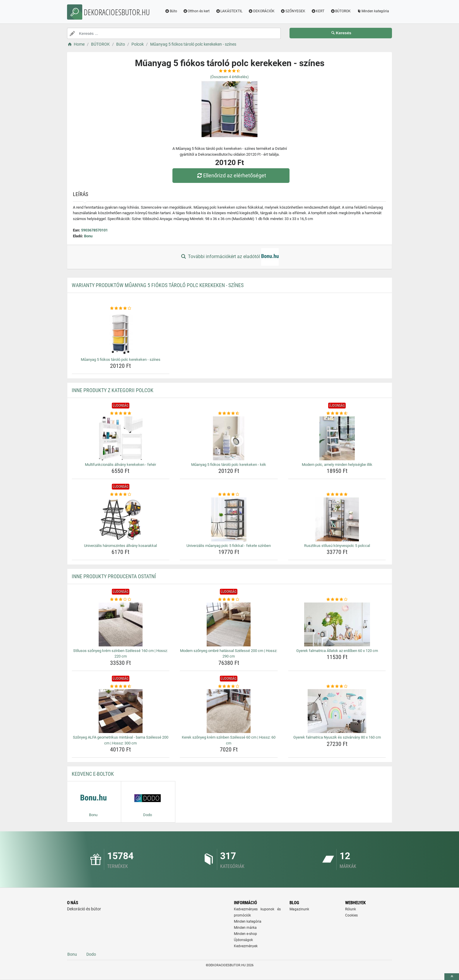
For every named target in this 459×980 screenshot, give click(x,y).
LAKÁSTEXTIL (229, 11)
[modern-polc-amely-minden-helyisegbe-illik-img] (337, 438)
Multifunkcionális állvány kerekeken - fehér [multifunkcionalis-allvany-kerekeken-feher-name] (120, 465)
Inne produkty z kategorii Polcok (113, 390)
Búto (171, 11)
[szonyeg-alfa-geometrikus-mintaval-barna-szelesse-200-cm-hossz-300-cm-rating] (121, 686)
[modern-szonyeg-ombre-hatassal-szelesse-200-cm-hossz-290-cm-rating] (229, 600)
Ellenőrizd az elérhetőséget (231, 175)
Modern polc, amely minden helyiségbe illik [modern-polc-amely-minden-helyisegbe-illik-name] (337, 465)
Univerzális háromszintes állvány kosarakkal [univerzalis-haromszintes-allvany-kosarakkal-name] (120, 546)
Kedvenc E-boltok (93, 774)
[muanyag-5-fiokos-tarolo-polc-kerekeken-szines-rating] (121, 308)
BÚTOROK (340, 11)
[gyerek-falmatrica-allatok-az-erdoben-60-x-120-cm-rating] (337, 600)
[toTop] (452, 977)
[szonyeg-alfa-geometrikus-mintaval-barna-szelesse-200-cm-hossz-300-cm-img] (121, 711)
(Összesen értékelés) (229, 77)
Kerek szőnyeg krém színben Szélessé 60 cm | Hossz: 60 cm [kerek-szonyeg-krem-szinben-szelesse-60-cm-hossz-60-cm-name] (229, 740)
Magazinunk (299, 909)
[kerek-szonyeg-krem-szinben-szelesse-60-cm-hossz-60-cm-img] (229, 711)
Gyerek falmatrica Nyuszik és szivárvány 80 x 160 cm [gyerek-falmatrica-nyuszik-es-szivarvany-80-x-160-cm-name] (337, 737)
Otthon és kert (196, 11)
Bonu (88, 236)
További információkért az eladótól (229, 257)
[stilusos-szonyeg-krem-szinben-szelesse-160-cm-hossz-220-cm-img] (121, 624)
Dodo (91, 954)
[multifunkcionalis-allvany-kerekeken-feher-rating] (121, 413)
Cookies (351, 915)
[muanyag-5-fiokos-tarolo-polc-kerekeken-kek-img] (229, 438)
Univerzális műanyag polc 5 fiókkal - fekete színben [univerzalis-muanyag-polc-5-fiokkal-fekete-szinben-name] (229, 546)
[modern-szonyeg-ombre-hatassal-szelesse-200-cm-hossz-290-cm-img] (229, 624)
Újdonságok (243, 940)
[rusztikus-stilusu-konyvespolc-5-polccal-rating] (337, 495)
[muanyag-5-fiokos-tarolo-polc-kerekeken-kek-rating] (229, 413)
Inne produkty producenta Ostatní (114, 576)
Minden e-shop (245, 934)
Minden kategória (373, 11)
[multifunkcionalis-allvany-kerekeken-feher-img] (121, 438)
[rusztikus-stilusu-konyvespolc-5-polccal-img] (337, 519)
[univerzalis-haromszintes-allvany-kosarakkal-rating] (121, 495)
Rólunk (351, 909)
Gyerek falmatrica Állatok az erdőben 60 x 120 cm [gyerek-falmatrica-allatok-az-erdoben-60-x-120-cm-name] (337, 651)
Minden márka (245, 928)
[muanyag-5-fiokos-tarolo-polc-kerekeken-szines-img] (121, 333)
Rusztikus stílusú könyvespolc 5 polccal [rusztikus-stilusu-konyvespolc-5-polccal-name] (337, 546)
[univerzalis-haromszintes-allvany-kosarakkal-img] (121, 519)
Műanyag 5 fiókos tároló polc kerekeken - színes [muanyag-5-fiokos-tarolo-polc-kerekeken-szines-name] (121, 359)
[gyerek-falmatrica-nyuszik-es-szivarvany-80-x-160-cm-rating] (337, 686)
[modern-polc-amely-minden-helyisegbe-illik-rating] (337, 413)
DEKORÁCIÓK (261, 11)
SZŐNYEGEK (293, 11)
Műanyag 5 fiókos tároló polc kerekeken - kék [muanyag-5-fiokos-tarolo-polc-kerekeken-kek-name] (229, 465)
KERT (318, 11)
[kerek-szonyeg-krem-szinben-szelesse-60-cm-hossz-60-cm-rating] (229, 686)
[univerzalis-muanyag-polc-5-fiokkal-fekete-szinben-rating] (229, 495)
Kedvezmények (246, 946)
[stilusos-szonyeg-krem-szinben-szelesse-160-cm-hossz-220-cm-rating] (121, 600)
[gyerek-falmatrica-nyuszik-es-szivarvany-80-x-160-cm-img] (337, 711)
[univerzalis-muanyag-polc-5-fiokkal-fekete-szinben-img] (229, 519)
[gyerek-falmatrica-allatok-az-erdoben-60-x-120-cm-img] (337, 624)
